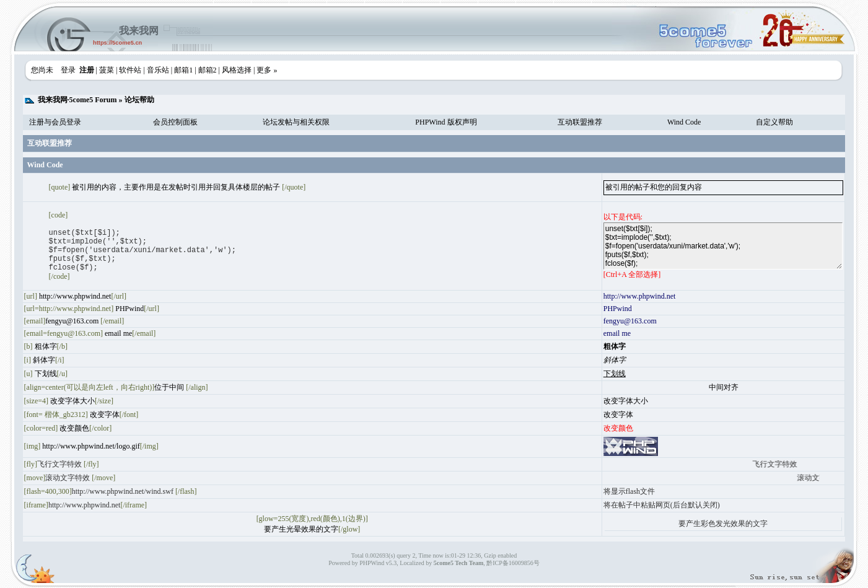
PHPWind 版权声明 (446, 122)
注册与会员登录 (55, 122)
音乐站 (158, 70)
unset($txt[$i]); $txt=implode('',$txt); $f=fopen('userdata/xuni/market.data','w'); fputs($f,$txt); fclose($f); (723, 246)
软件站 (130, 70)
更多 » (267, 70)
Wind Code (684, 122)
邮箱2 (208, 70)
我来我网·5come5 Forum (77, 100)
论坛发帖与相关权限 (296, 122)
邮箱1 (183, 70)
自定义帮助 (774, 122)
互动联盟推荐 (580, 122)
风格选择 (237, 70)
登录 (68, 70)
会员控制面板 (175, 122)
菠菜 (107, 70)
